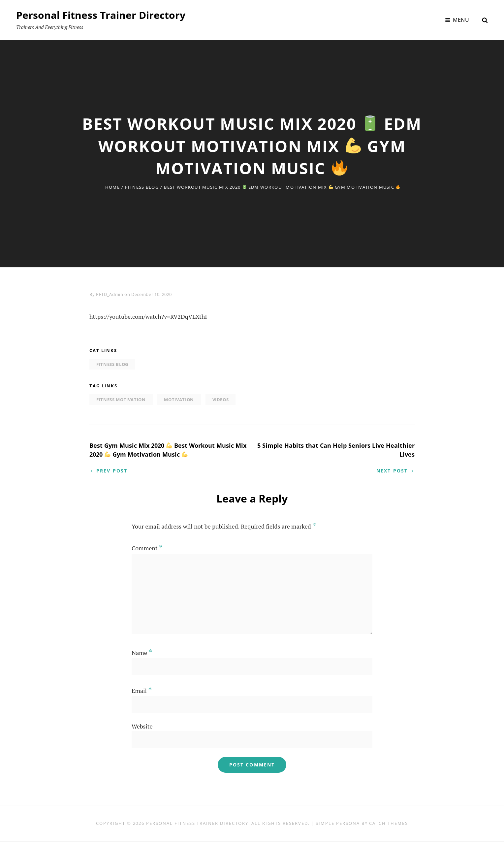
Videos (221, 400)
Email (142, 691)
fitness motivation (121, 400)
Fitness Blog (142, 187)
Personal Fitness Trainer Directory (101, 15)
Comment (147, 549)
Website (142, 727)
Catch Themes (388, 824)
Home (112, 187)
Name (142, 653)
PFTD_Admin (110, 294)
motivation (179, 400)
